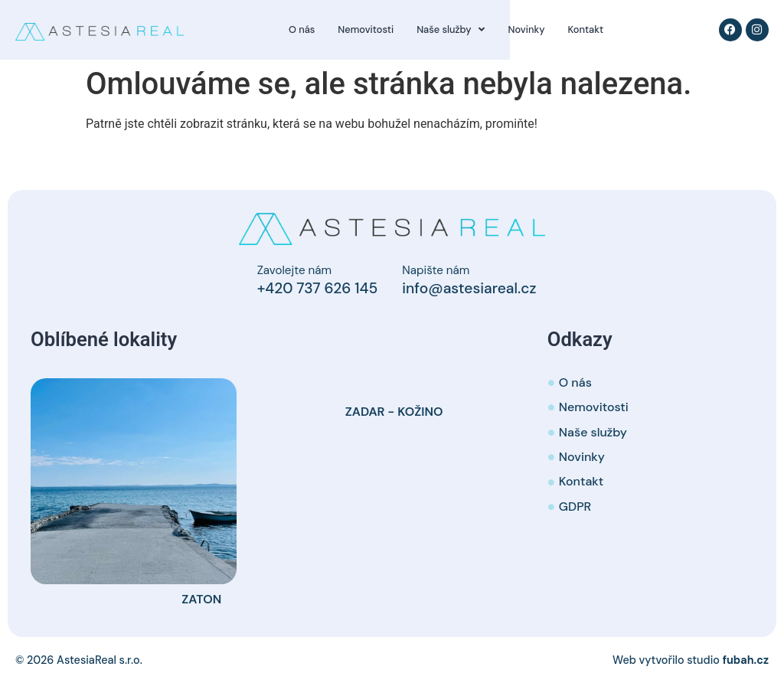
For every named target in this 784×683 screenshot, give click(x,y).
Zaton (201, 599)
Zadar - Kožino (394, 412)
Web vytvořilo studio (691, 660)
